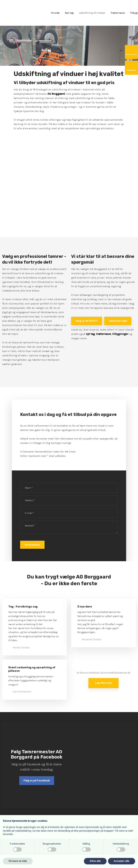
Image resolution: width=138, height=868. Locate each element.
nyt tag (90, 334)
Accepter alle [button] (122, 861)
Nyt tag (69, 13)
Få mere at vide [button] (18, 861)
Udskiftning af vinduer (92, 13)
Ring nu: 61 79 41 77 (87, 321)
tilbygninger (120, 334)
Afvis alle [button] (95, 861)
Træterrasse (118, 13)
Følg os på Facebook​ (37, 781)
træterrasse (104, 334)
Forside (55, 13)
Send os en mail (118, 321)
